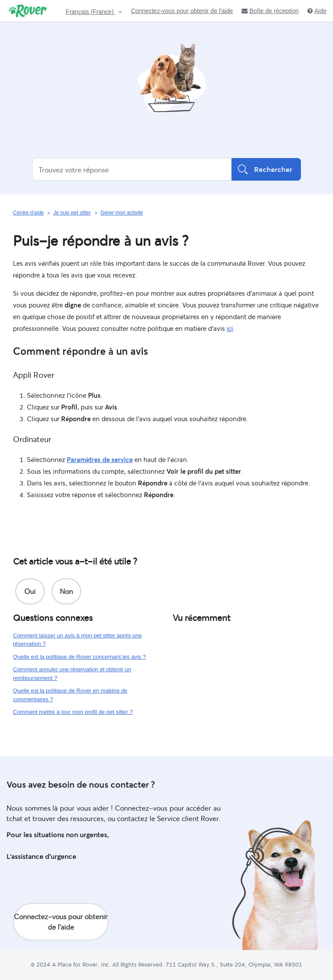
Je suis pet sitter (72, 213)
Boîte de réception (270, 11)
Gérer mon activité (122, 213)
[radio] (30, 591)
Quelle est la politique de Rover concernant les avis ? (79, 657)
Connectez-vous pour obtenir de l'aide (182, 11)
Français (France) (91, 12)
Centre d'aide (28, 213)
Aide (317, 11)
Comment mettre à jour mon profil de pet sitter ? (73, 712)
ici (230, 328)
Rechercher (266, 169)
